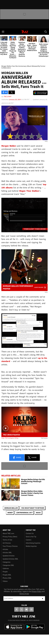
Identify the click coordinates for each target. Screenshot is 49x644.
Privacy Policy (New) (10, 537)
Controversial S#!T (24, 513)
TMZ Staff (7, 96)
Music (38, 513)
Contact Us (30, 533)
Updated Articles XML (10, 559)
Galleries (6, 568)
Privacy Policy (37, 591)
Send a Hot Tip (31, 537)
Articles (5, 549)
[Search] (46, 32)
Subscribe (43, 599)
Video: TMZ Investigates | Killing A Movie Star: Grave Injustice (11, 438)
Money (10, 513)
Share (17, 458)
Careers (29, 540)
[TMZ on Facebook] (17, 609)
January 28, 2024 (15, 99)
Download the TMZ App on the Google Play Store (35, 627)
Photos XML (7, 578)
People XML (7, 575)
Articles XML (7, 553)
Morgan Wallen (11, 508)
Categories (6, 562)
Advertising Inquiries (33, 543)
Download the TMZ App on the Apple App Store (14, 627)
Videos (5, 581)
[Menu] (3, 32)
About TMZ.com (8, 533)
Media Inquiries (31, 546)
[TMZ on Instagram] (31, 609)
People (5, 572)
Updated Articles (9, 556)
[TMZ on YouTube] (26, 609)
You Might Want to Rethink (33, 508)
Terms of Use (7, 540)
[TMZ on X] (22, 609)
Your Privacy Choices (10, 546)
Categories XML (8, 565)
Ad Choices (7, 543)
